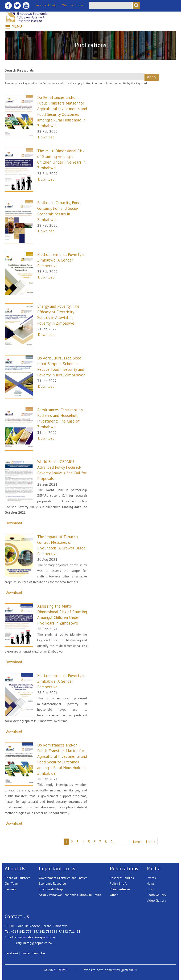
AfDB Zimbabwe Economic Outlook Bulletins (70, 895)
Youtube (39, 953)
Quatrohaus (129, 970)
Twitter (26, 953)
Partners (11, 889)
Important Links (46, 5)
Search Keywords (19, 70)
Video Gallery (156, 900)
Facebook (12, 953)
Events (151, 878)
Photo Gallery (156, 895)
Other (114, 895)
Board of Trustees (18, 878)
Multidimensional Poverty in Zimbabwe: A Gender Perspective (61, 260)
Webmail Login (73, 5)
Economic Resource (52, 883)
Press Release (120, 889)
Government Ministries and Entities (63, 878)
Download (46, 137)
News (150, 883)
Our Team (12, 883)
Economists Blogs (51, 889)
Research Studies (122, 878)
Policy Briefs (118, 883)
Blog (150, 889)
